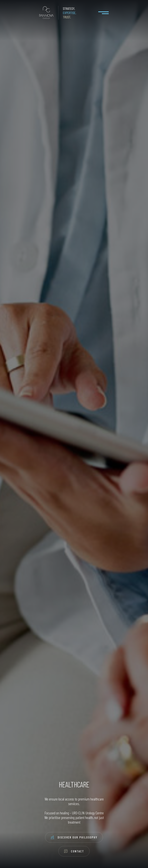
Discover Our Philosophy (74, 837)
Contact (74, 851)
